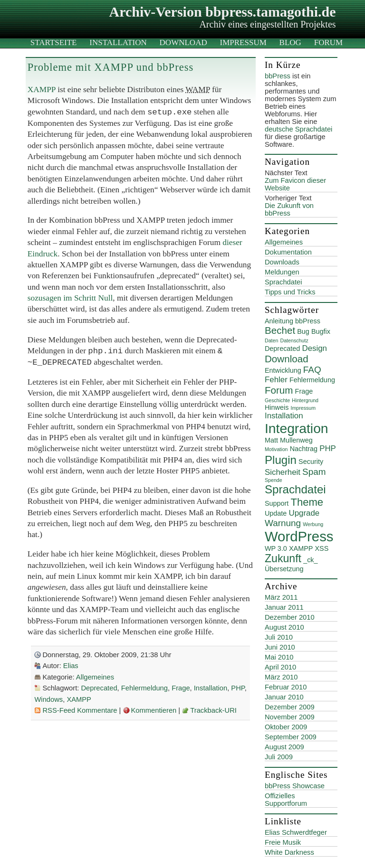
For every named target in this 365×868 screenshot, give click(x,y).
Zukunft (283, 558)
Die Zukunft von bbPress (289, 209)
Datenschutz (294, 340)
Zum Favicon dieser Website (295, 184)
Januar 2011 (284, 607)
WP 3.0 (276, 548)
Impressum (243, 42)
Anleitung (279, 321)
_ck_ (310, 560)
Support (277, 503)
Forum (328, 42)
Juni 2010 (280, 647)
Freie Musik (283, 842)
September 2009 (291, 737)
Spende (274, 480)
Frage (181, 688)
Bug (303, 331)
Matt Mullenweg (289, 440)
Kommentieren (154, 710)
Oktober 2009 (286, 727)
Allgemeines (95, 677)
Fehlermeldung (144, 688)
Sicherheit (283, 472)
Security (311, 462)
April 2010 (280, 667)
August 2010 (284, 627)
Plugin (281, 460)
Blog (290, 42)
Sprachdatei (283, 282)
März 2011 (281, 597)
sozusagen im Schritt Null (70, 298)
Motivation (276, 449)
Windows (48, 699)
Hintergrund (305, 400)
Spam (314, 472)
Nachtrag (304, 449)
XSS (322, 548)
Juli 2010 (279, 637)
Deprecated (99, 688)
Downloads (282, 262)
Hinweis (277, 407)
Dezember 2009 (290, 707)
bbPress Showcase (295, 786)
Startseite (54, 42)
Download (183, 42)
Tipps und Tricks (290, 292)
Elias (71, 666)
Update (276, 513)
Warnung (283, 523)
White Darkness (289, 852)
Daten (271, 340)
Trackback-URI (213, 710)
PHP (238, 688)
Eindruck (43, 254)
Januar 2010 (284, 697)
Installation (118, 42)
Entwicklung (283, 370)
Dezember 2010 (290, 617)
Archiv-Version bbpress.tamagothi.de (223, 12)
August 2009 (284, 747)
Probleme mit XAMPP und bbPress (110, 67)
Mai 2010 (279, 657)
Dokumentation (288, 252)
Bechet (280, 330)
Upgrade (304, 513)
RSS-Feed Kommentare (80, 710)
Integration (297, 428)
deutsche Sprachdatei (298, 129)
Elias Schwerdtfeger (296, 832)
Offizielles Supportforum (286, 800)
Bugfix (321, 331)
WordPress (299, 536)
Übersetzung (284, 569)
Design (314, 348)
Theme (307, 502)
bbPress (278, 76)
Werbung (313, 524)
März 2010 (281, 677)
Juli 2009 (279, 757)
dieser (232, 242)
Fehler (276, 380)
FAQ (312, 370)
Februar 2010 (286, 687)
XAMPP (42, 90)
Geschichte (277, 400)
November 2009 (290, 717)
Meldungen (282, 272)
